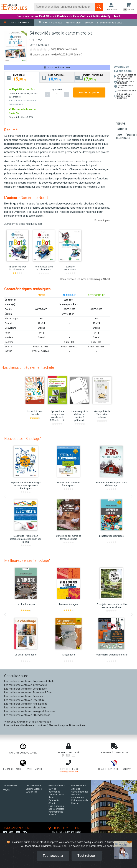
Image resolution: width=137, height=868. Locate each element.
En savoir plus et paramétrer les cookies (93, 846)
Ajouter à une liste (57, 68)
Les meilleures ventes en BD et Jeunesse (27, 715)
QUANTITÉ (57, 90)
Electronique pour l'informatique (67, 725)
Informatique (12, 725)
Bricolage (46, 722)
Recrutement (78, 798)
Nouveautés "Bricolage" (23, 439)
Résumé (121, 124)
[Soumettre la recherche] (99, 7)
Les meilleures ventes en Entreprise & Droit (28, 693)
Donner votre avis (67, 49)
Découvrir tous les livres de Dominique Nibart (85, 279)
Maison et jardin (29, 722)
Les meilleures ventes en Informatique (26, 685)
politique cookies (94, 842)
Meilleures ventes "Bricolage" (27, 560)
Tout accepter (53, 856)
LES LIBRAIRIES (33, 786)
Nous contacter (56, 809)
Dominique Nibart (39, 45)
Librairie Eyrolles (34, 789)
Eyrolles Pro (31, 792)
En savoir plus (102, 220)
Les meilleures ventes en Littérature (24, 700)
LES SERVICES (79, 786)
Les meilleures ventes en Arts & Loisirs (26, 704)
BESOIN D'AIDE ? (57, 786)
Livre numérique (56, 806)
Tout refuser (87, 856)
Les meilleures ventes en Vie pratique (25, 708)
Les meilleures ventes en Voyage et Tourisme (30, 711)
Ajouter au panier (89, 92)
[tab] (22, 77)
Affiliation (76, 789)
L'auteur (121, 129)
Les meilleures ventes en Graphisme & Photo (29, 681)
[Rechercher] (65, 7)
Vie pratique (11, 722)
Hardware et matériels (34, 725)
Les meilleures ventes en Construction (26, 689)
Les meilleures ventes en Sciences (24, 696)
